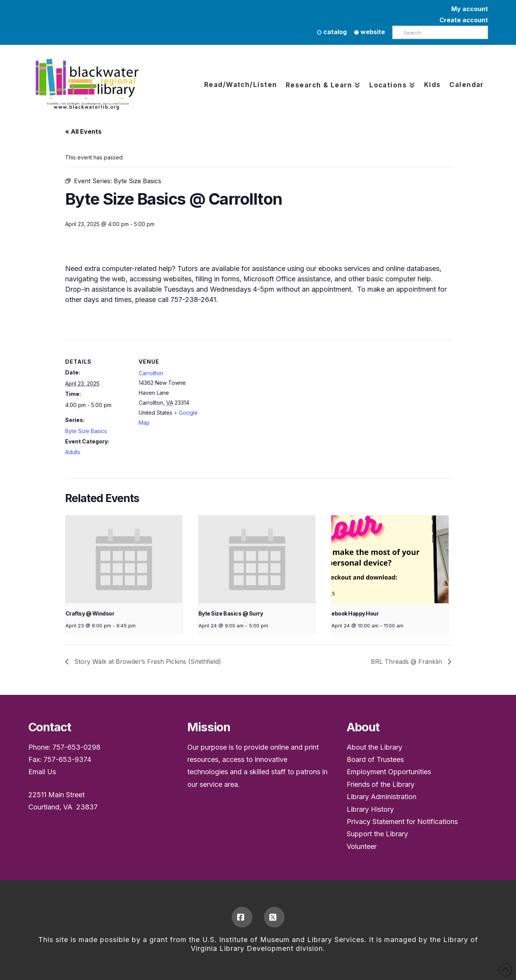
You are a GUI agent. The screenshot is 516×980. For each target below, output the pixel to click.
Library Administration (382, 797)
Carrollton (151, 373)
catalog (332, 32)
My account (470, 9)
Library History (370, 809)
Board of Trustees (375, 759)
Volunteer (362, 846)
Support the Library (377, 834)
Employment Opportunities (389, 772)
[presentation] (124, 559)
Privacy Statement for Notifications (402, 822)
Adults (73, 452)
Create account (464, 20)
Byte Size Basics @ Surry (231, 613)
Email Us (42, 772)
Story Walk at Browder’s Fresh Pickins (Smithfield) (147, 662)
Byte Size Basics (86, 431)
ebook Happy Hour (355, 613)
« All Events (83, 131)
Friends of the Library (381, 784)
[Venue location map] (253, 393)
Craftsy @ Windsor (90, 613)
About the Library (374, 747)
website (369, 32)
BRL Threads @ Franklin (407, 662)
